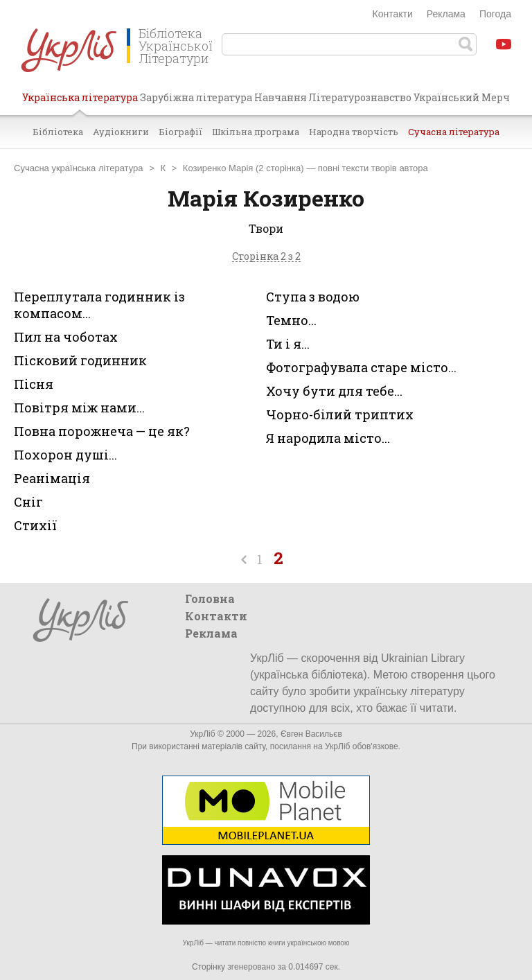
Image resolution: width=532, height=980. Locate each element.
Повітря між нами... (79, 408)
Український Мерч (462, 97)
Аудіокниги (121, 132)
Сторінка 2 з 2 (266, 257)
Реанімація (52, 478)
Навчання (281, 97)
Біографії (180, 132)
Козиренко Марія (218, 168)
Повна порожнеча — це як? (102, 431)
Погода (495, 14)
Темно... (291, 320)
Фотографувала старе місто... (361, 367)
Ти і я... (288, 344)
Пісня (34, 384)
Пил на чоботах (66, 337)
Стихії (35, 525)
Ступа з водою (313, 297)
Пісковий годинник (80, 360)
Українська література (80, 103)
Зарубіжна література (196, 97)
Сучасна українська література (79, 168)
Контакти (393, 14)
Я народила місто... (328, 438)
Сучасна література (454, 132)
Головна (210, 598)
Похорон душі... (65, 455)
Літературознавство (360, 97)
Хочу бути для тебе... (334, 391)
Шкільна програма (256, 132)
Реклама (446, 14)
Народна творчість (354, 132)
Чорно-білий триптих (340, 414)
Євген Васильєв (311, 734)
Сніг (28, 502)
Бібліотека (58, 132)
